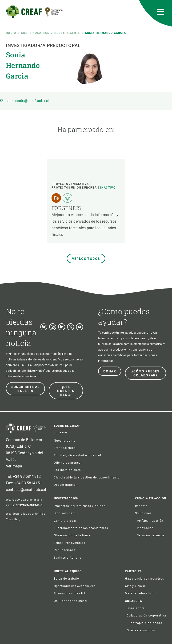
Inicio (11, 33)
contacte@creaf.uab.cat (26, 490)
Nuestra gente (67, 33)
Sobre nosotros (35, 33)
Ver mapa (14, 466)
